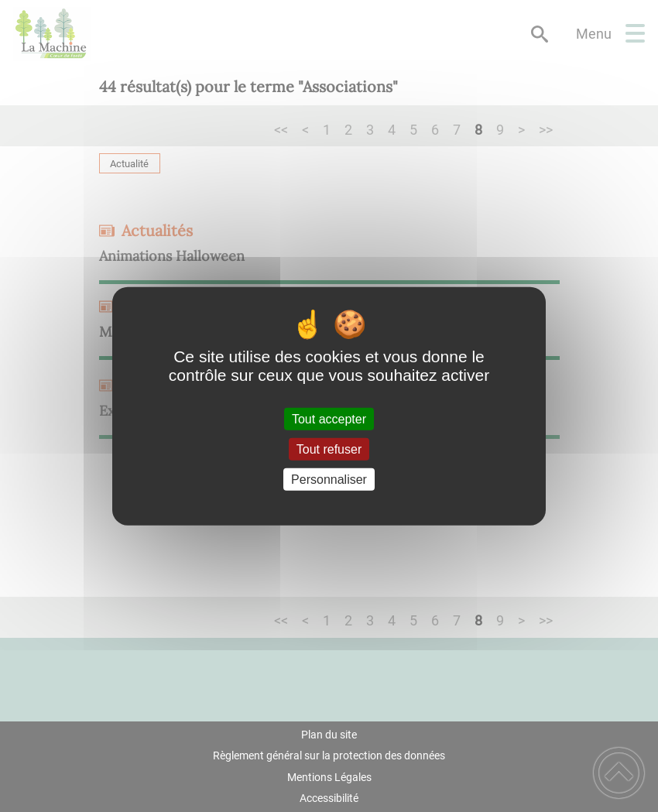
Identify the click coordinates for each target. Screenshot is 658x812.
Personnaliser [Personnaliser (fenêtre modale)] (329, 480)
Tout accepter (329, 418)
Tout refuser (329, 449)
